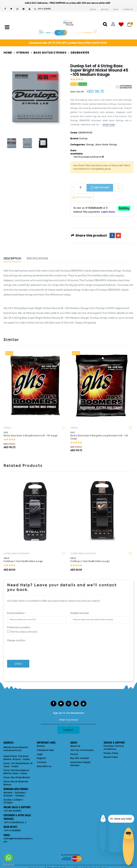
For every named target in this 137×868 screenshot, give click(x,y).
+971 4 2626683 (12, 830)
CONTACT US (128, 9)
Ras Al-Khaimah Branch (16, 783)
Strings (23, 53)
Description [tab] (12, 259)
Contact (42, 762)
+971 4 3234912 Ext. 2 (15, 822)
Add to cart (102, 188)
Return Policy (111, 757)
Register (42, 758)
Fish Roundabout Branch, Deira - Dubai (16, 772)
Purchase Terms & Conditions (114, 747)
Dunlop (83, 138)
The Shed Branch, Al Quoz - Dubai (17, 758)
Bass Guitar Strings (50, 53)
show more (109, 125)
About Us (75, 746)
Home (8, 53)
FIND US (93, 9)
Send (18, 664)
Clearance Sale (45, 750)
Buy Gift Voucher (80, 758)
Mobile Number (80, 613)
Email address (16, 613)
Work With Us (44, 766)
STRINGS (7, 428)
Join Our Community (82, 750)
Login (40, 754)
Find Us (74, 754)
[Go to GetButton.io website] (9, 864)
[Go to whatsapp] (9, 858)
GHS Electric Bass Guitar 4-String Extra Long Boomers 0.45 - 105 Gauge (99, 436)
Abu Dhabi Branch (20, 777)
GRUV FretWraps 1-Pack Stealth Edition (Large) (23, 560)
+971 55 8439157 (13, 811)
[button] (130, 23)
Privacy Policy (111, 753)
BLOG (116, 9)
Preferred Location (19, 627)
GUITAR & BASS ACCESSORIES (17, 553)
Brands (41, 746)
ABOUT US (105, 9)
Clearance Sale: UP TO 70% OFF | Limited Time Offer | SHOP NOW (68, 43)
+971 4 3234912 (43, 9)
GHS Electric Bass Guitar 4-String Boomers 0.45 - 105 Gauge (31, 434)
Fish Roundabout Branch (89, 157)
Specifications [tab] (37, 259)
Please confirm (16, 640)
